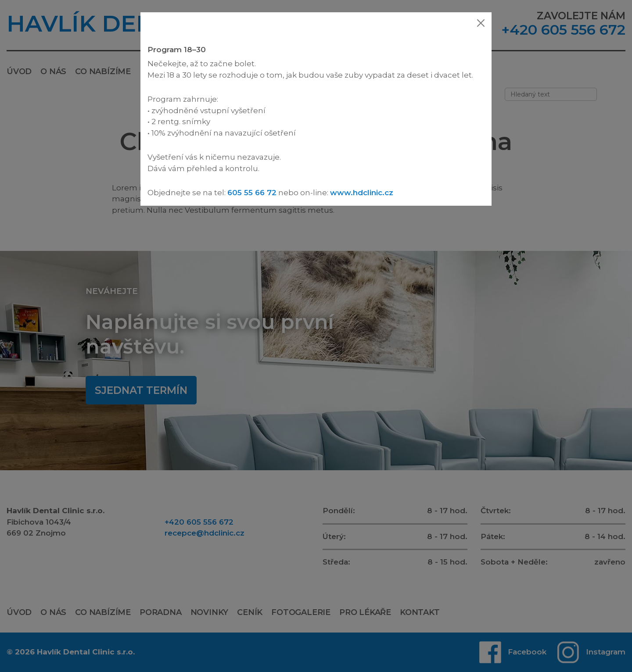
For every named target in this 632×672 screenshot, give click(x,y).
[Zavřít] (481, 23)
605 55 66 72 (252, 193)
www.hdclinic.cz (362, 193)
